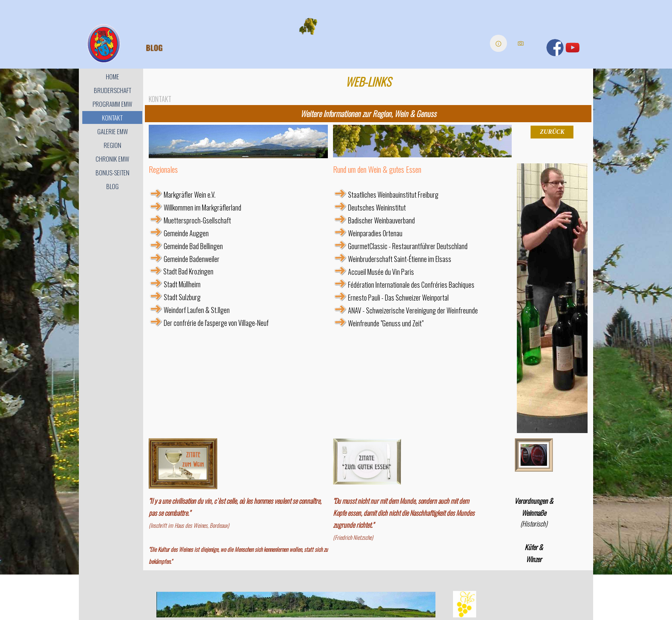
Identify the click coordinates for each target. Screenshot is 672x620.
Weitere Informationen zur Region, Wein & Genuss (368, 113)
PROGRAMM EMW (112, 104)
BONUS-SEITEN (112, 173)
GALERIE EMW (112, 131)
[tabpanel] (368, 114)
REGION (112, 145)
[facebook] (555, 48)
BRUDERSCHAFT (112, 90)
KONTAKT (112, 118)
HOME (112, 77)
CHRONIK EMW (112, 159)
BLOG (112, 186)
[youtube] (573, 48)
